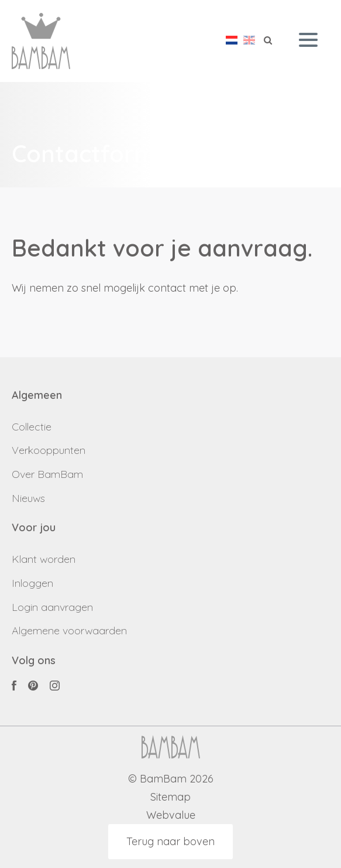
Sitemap (170, 797)
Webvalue (171, 816)
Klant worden (44, 559)
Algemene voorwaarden (69, 631)
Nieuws (28, 498)
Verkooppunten (49, 450)
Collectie (32, 427)
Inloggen (32, 583)
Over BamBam (47, 474)
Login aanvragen (52, 607)
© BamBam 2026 (171, 779)
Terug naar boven (170, 841)
